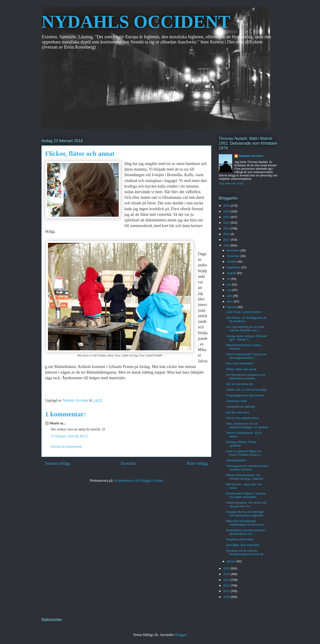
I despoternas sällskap (240, 407)
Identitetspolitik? (236, 460)
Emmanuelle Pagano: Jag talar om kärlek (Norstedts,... (246, 495)
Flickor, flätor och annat (241, 369)
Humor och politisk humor (242, 418)
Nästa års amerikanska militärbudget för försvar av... (246, 523)
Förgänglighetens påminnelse (245, 395)
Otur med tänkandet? (240, 363)
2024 (227, 217)
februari (232, 307)
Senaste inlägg (57, 463)
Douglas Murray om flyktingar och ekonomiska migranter (245, 514)
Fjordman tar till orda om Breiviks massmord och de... (246, 553)
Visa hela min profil (231, 183)
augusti (232, 273)
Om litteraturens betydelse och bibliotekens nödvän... (246, 377)
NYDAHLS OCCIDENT (136, 22)
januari (232, 561)
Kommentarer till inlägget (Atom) (139, 480)
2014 (227, 574)
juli (229, 279)
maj (230, 290)
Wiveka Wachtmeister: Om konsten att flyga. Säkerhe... (246, 477)
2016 (227, 245)
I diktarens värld (236, 401)
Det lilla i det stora (237, 412)
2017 (227, 240)
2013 (227, 580)
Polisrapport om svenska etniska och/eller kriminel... (247, 468)
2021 (227, 234)
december (234, 250)
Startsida (128, 463)
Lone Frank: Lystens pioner (243, 312)
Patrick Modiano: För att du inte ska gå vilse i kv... (246, 504)
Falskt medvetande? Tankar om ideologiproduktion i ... (246, 356)
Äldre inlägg (197, 463)
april (230, 296)
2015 (227, 568)
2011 (227, 591)
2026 (227, 206)
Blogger (181, 635)
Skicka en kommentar (66, 446)
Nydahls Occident (251, 156)
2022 (227, 228)
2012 (227, 585)
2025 (227, 211)
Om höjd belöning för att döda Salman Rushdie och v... (245, 329)
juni (229, 284)
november (234, 256)
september (234, 267)
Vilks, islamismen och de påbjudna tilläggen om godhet (247, 425)
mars (230, 301)
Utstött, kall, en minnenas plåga (246, 390)
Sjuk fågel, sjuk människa (242, 545)
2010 (227, 597)
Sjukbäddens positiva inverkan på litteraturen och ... (246, 532)
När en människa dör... (241, 384)
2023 (227, 223)
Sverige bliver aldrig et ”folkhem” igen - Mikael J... (247, 338)
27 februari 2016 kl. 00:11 (69, 436)
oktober (232, 262)
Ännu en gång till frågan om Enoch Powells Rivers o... (244, 453)
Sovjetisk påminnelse (240, 539)
